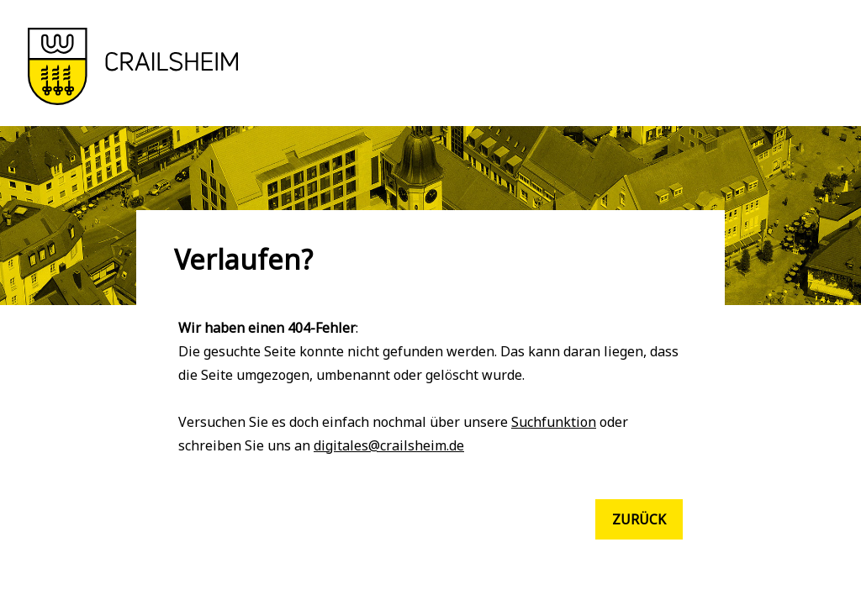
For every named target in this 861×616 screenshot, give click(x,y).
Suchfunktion (554, 422)
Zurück (639, 519)
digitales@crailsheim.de (389, 445)
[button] (133, 100)
